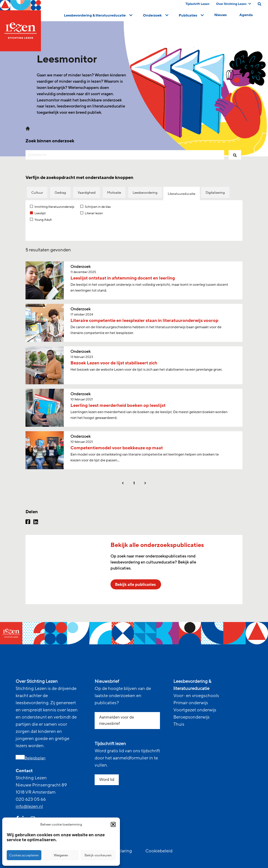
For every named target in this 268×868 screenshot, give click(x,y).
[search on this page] (259, 4)
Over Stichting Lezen (234, 4)
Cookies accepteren (24, 855)
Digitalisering (215, 193)
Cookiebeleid (159, 851)
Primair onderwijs (191, 703)
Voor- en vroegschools (196, 696)
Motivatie (114, 193)
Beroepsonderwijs (191, 717)
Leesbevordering (145, 193)
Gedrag (60, 193)
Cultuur (37, 193)
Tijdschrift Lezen (197, 4)
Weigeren (61, 855)
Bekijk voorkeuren (98, 855)
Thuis (179, 724)
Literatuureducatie (182, 194)
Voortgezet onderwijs (195, 710)
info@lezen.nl (29, 807)
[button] (113, 824)
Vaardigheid (87, 193)
